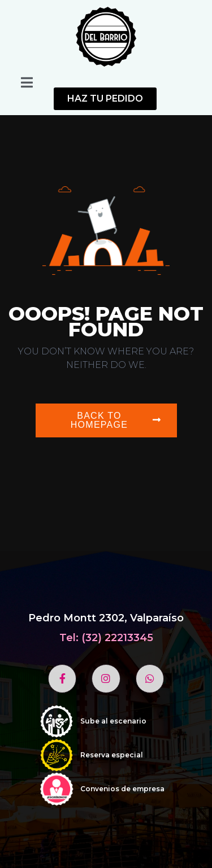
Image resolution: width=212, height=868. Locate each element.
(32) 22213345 (117, 638)
